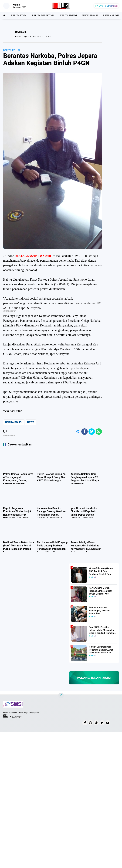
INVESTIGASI (90, 15)
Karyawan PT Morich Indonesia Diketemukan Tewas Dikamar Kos (101, 591)
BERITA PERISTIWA (43, 15)
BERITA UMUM (68, 15)
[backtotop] (61, 696)
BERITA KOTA (19, 15)
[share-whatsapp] (99, 432)
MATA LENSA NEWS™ (12, 717)
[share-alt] (77, 432)
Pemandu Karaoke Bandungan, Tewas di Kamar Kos (100, 610)
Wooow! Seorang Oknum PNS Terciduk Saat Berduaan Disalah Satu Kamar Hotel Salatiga (101, 571)
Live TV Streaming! (108, 6)
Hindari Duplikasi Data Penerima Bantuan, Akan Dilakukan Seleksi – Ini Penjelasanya (101, 650)
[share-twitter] (92, 432)
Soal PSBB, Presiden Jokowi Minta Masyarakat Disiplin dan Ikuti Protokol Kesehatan (102, 630)
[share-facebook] (85, 432)
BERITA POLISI (11, 50)
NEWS (31, 422)
